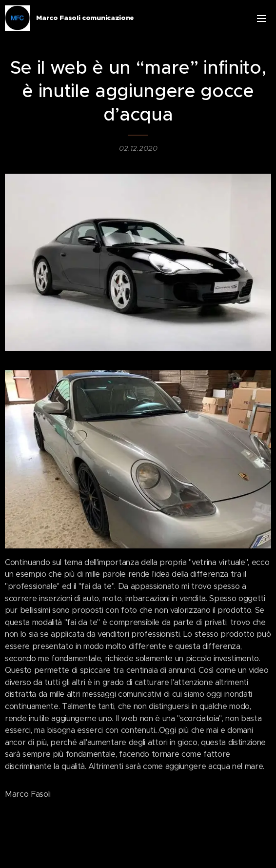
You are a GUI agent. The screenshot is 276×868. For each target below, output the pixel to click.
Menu (261, 19)
